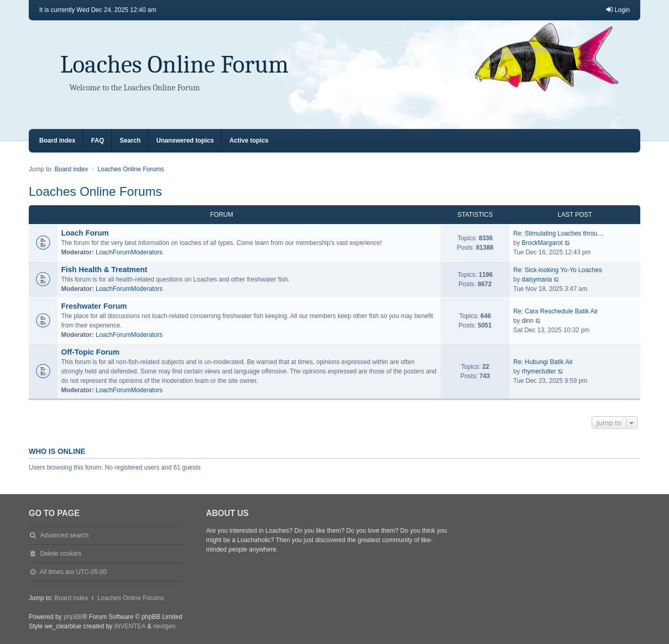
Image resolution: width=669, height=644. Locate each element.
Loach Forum (85, 233)
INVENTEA (130, 626)
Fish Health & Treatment (104, 270)
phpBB (73, 617)
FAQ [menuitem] (97, 140)
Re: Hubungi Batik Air (543, 362)
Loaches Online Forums (95, 191)
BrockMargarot (542, 243)
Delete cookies (61, 554)
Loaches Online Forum (174, 65)
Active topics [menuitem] (249, 140)
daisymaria (537, 279)
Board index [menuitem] (57, 140)
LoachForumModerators (129, 252)
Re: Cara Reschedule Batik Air (556, 311)
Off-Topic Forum (90, 352)
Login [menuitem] (618, 10)
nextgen (164, 626)
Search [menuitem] (130, 140)
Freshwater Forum (94, 306)
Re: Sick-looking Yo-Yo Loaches (558, 270)
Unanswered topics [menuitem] (185, 140)
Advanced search (65, 535)
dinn (528, 321)
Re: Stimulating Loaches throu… (558, 233)
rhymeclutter (539, 371)
